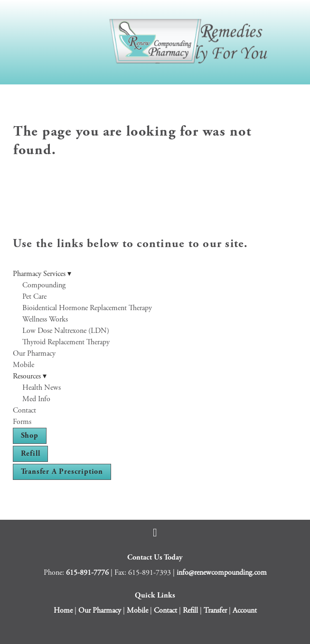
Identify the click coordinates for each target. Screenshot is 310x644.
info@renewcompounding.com (222, 573)
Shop (30, 436)
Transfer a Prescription (62, 472)
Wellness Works (45, 319)
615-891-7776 (87, 573)
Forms (22, 422)
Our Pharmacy (34, 354)
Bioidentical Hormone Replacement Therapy (87, 308)
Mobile (23, 365)
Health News (42, 388)
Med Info (36, 399)
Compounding (44, 285)
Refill (31, 454)
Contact (24, 410)
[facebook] (155, 533)
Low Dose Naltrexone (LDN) (66, 331)
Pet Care (34, 297)
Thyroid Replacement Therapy (66, 342)
